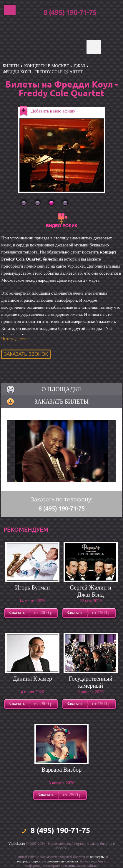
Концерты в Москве (46, 66)
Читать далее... (15, 339)
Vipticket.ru (17, 844)
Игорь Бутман (32, 587)
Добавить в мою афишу (53, 111)
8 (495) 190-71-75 (70, 13)
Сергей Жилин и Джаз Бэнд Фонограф (91, 595)
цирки (36, 861)
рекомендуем (26, 530)
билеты (11, 66)
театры (22, 861)
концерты (97, 857)
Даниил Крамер (32, 679)
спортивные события (62, 861)
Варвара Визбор (61, 770)
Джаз (79, 66)
